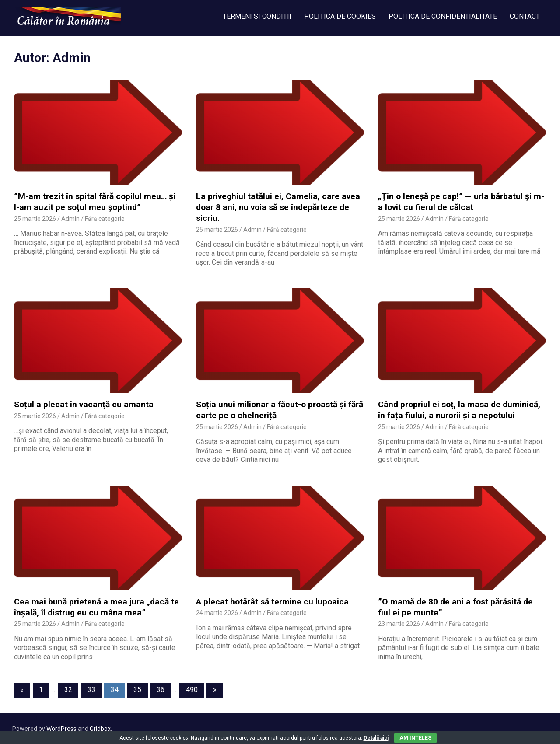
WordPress (61, 727)
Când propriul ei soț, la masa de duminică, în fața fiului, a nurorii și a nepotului (458, 409)
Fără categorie (105, 218)
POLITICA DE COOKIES (340, 16)
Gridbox (100, 727)
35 (137, 689)
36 (161, 689)
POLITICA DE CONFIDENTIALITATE (443, 16)
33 (91, 689)
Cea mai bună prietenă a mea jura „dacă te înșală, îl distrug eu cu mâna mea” (95, 606)
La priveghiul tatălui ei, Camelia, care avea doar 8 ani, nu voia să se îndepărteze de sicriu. (276, 207)
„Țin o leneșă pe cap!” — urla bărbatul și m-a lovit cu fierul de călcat (460, 202)
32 (68, 689)
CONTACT (525, 16)
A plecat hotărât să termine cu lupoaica (271, 601)
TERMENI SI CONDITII (257, 16)
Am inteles (415, 738)
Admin (70, 218)
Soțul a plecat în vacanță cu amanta (82, 404)
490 (192, 689)
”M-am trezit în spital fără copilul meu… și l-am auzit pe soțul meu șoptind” (98, 202)
